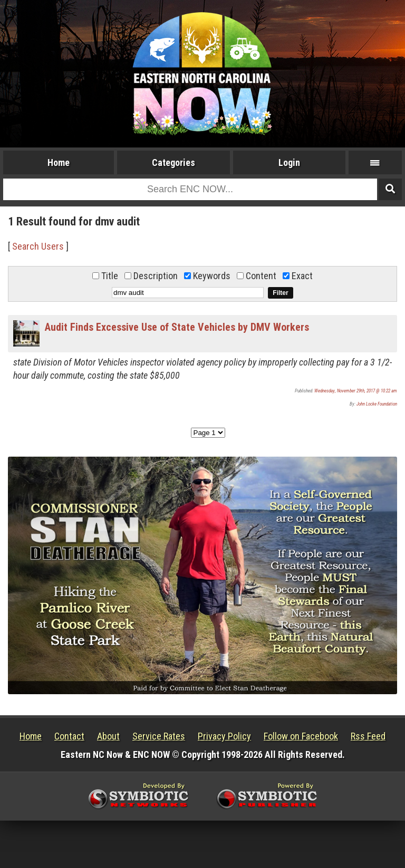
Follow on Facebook (301, 736)
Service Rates (159, 736)
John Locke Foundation (377, 404)
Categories (173, 162)
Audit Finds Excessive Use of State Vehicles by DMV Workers (177, 327)
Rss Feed (368, 736)
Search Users (38, 246)
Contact (69, 736)
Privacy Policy (224, 736)
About (108, 736)
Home (59, 162)
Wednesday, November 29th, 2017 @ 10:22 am (356, 391)
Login (289, 162)
